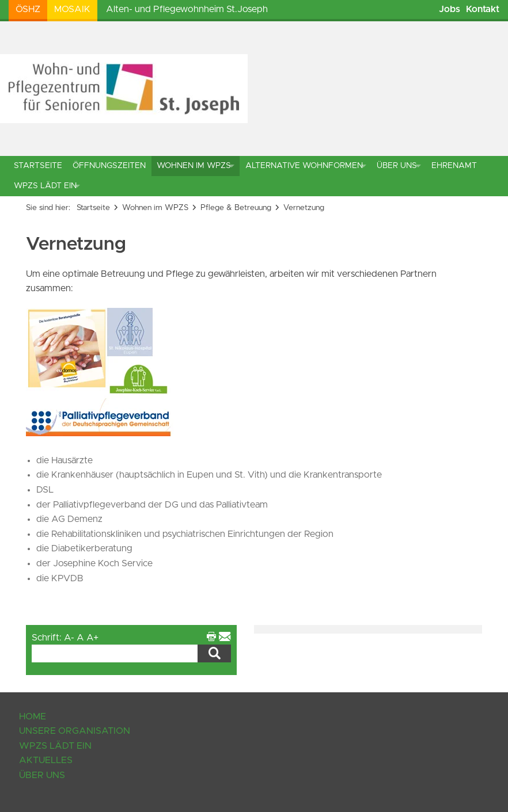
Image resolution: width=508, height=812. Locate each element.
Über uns (397, 166)
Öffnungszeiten (109, 166)
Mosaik (72, 9)
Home (33, 716)
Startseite (38, 166)
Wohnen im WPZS (194, 166)
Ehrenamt (454, 166)
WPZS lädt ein (45, 186)
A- (69, 638)
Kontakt (483, 9)
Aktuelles (46, 760)
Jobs (450, 9)
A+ (92, 638)
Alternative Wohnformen (304, 166)
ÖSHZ (28, 9)
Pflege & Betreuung (236, 208)
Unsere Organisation (75, 731)
